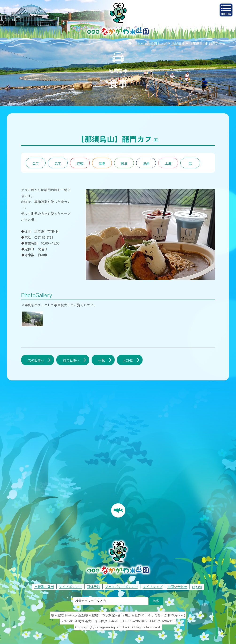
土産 (168, 163)
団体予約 (93, 587)
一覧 (101, 360)
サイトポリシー (70, 587)
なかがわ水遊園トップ (150, 43)
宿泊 (124, 163)
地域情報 (178, 43)
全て (36, 163)
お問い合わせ (177, 587)
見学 (58, 163)
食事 (102, 163)
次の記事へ (36, 360)
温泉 (146, 163)
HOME (128, 360)
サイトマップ (153, 587)
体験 (80, 163)
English (197, 587)
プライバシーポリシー (121, 587)
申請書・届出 (44, 587)
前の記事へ (71, 360)
